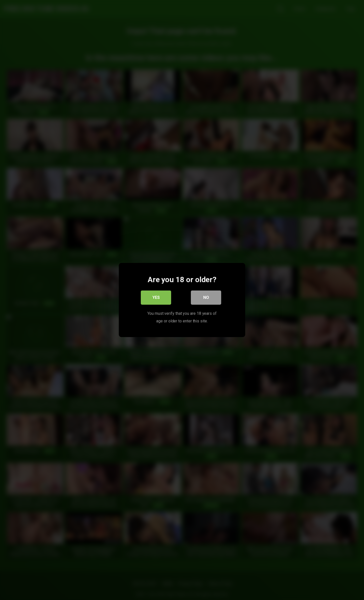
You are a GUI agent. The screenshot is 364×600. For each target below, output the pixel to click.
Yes (156, 297)
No (206, 297)
